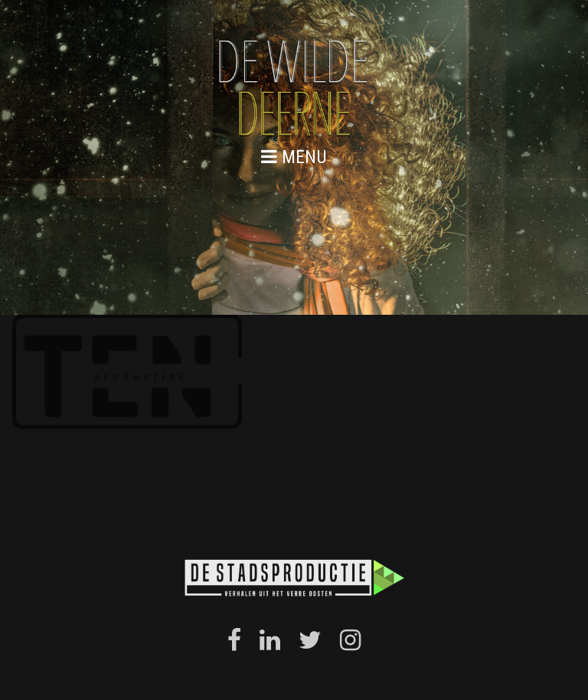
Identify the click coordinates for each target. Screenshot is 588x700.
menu (294, 157)
